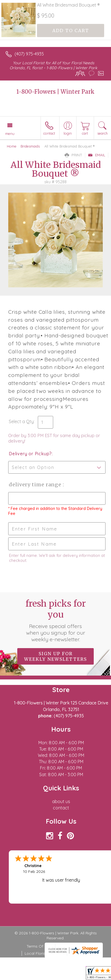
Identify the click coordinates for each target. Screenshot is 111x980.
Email (97, 155)
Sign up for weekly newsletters (55, 656)
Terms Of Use (39, 946)
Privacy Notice (71, 946)
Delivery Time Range (36, 485)
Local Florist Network (44, 953)
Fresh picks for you (56, 620)
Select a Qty (21, 421)
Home (12, 146)
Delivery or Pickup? (30, 454)
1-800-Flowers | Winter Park (55, 92)
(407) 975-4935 (29, 54)
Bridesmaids (30, 146)
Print (73, 155)
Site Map (78, 953)
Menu (10, 134)
